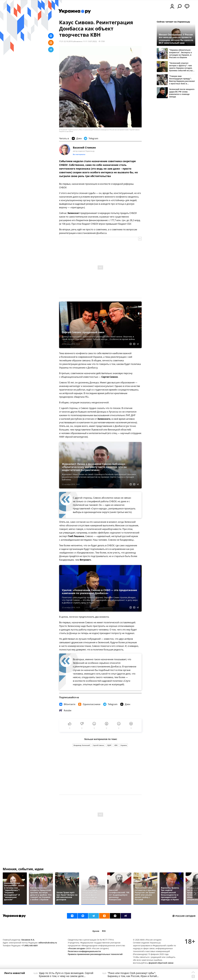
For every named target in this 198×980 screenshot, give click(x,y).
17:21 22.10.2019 (66, 41)
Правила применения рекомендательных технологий (95, 954)
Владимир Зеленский (82, 745)
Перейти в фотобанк (66, 131)
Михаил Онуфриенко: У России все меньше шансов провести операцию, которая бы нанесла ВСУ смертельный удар (176, 39)
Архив (96, 931)
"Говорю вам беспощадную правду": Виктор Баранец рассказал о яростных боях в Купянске (182, 80)
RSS (104, 931)
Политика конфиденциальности (84, 951)
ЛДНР (109, 745)
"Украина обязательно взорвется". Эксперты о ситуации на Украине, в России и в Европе (181, 54)
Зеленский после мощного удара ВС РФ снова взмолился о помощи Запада (182, 93)
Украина (124, 745)
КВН (116, 745)
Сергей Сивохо (98, 745)
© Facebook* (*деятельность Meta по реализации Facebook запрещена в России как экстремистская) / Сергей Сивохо (99, 130)
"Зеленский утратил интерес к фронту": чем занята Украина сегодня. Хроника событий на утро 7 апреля (181, 67)
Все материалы (79, 154)
